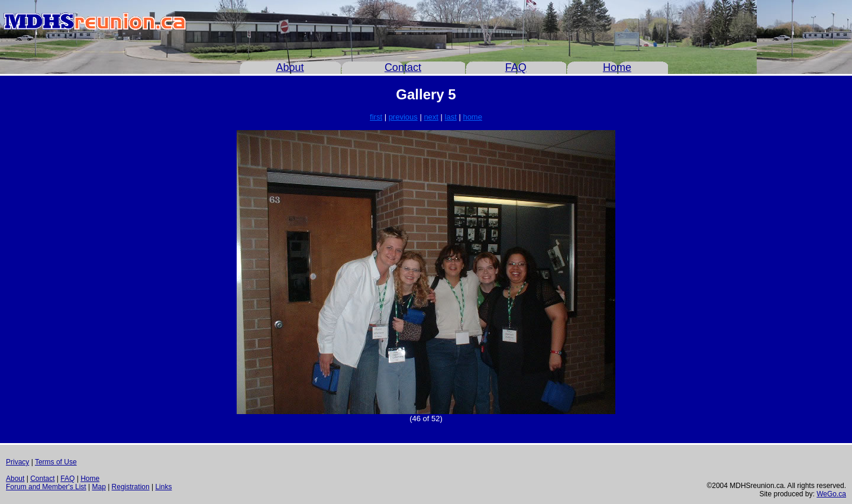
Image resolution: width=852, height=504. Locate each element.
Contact (403, 67)
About (290, 67)
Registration (131, 487)
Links (163, 487)
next (431, 117)
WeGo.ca (831, 494)
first (376, 117)
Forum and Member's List (46, 487)
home (472, 117)
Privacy (17, 462)
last (451, 117)
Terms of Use (56, 462)
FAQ (516, 67)
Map (99, 487)
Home (617, 67)
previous (403, 117)
